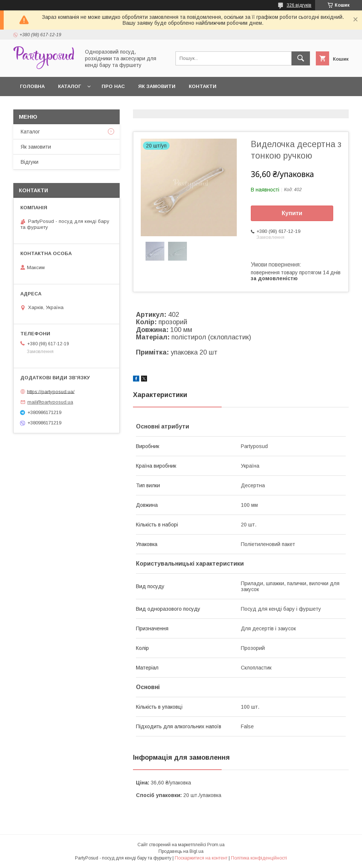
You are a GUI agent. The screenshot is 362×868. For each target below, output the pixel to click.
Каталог (69, 86)
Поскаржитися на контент (201, 858)
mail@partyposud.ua (50, 402)
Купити (292, 213)
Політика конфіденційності (259, 858)
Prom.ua (216, 845)
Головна (32, 86)
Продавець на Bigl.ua (181, 851)
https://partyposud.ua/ (51, 391)
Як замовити (157, 86)
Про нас (113, 86)
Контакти (203, 86)
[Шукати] (301, 58)
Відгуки (30, 162)
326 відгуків (299, 5)
